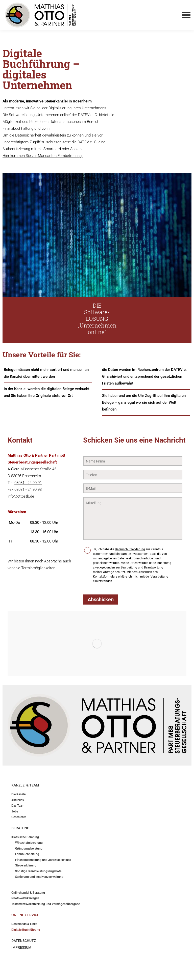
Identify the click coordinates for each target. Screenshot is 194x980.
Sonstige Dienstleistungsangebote (38, 871)
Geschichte (19, 817)
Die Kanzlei (19, 794)
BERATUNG (20, 828)
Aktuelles (18, 800)
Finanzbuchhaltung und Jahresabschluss (43, 860)
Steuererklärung (26, 866)
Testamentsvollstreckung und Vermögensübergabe (46, 904)
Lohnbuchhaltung (27, 854)
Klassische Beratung (25, 837)
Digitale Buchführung (26, 930)
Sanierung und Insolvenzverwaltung (39, 877)
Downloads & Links (24, 924)
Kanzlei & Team (25, 785)
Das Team (18, 806)
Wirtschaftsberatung (29, 843)
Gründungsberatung (29, 849)
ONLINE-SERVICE (25, 915)
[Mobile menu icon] (186, 15)
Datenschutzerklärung (130, 549)
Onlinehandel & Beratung (28, 893)
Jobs (15, 812)
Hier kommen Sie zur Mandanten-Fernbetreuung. (43, 156)
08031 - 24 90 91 (28, 483)
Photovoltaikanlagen (25, 898)
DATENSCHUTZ (24, 941)
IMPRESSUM (21, 947)
